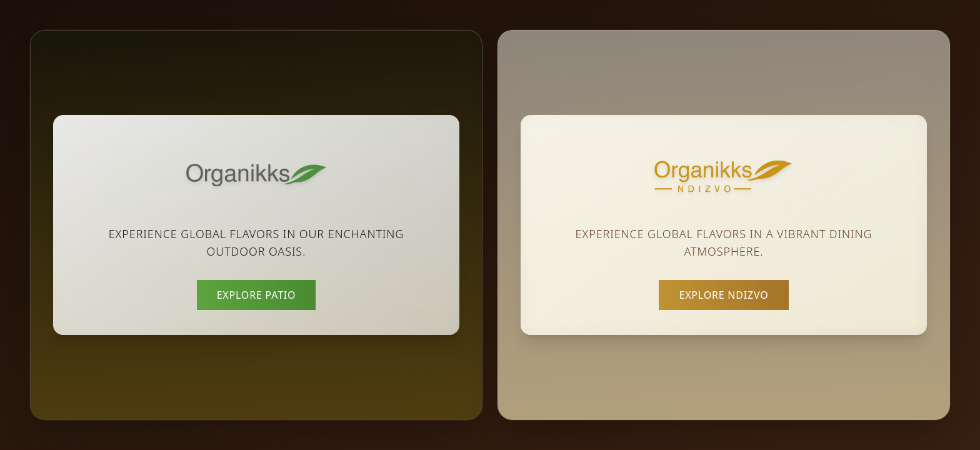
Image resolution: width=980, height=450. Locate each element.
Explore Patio (257, 295)
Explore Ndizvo (723, 295)
